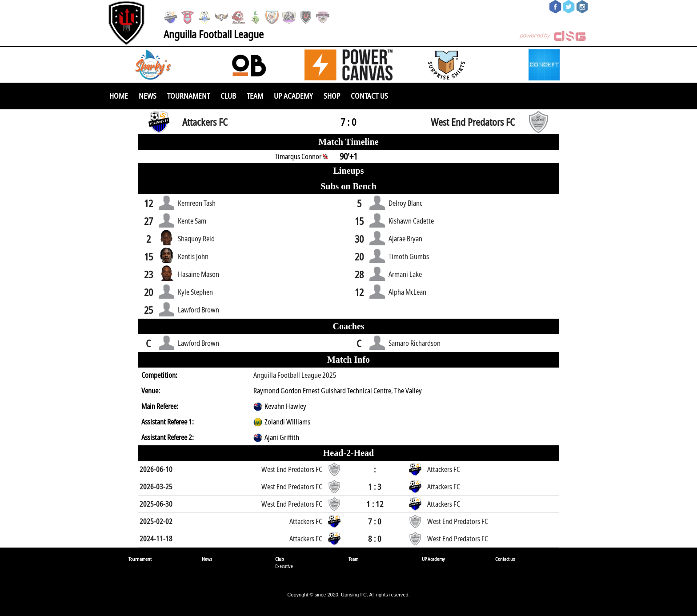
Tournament (188, 96)
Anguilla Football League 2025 (295, 375)
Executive (284, 566)
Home (119, 96)
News (148, 96)
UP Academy (293, 96)
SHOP (332, 96)
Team (255, 96)
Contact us (369, 96)
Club (228, 96)
